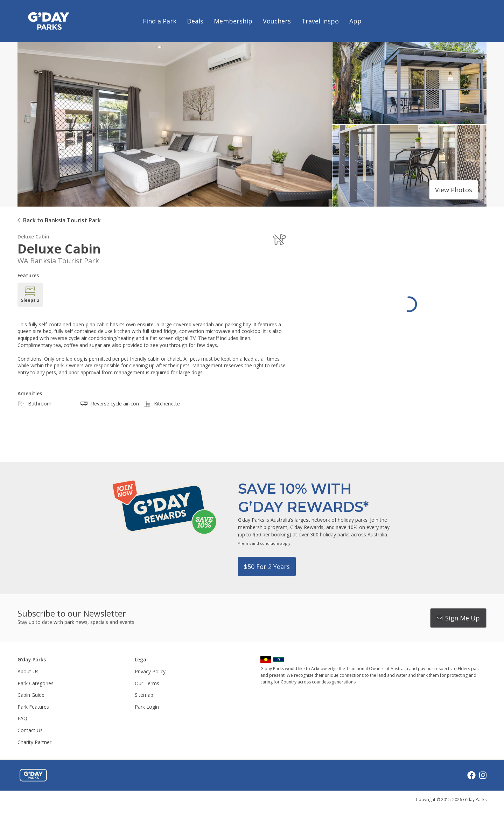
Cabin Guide (31, 695)
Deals (195, 21)
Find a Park (160, 21)
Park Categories (36, 683)
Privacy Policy (150, 671)
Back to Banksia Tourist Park (62, 220)
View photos (454, 190)
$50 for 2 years (267, 567)
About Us (28, 671)
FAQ (22, 718)
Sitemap (144, 695)
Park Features (33, 707)
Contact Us (30, 730)
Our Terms (147, 683)
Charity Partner (34, 742)
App (355, 21)
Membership (233, 21)
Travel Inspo (320, 21)
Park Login (147, 707)
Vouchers (277, 21)
